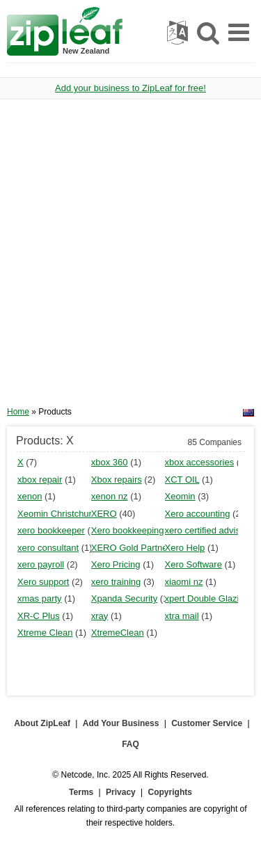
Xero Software (193, 564)
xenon (30, 496)
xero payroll (41, 564)
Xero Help (185, 548)
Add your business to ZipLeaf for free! (130, 88)
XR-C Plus (39, 616)
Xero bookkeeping (128, 530)
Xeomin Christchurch (60, 514)
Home (18, 412)
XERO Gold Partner (131, 548)
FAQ (130, 744)
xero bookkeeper (51, 530)
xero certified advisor (207, 530)
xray (100, 616)
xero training (116, 582)
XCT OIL (182, 480)
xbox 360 (110, 462)
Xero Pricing (116, 564)
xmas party (40, 598)
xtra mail (182, 616)
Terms (81, 792)
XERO (104, 514)
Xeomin (180, 496)
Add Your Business (121, 723)
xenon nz (110, 496)
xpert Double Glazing (207, 598)
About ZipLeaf (42, 723)
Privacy (121, 792)
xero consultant (48, 548)
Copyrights (170, 792)
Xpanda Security (124, 598)
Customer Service (207, 723)
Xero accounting (198, 514)
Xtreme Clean (45, 633)
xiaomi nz (184, 582)
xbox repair (40, 480)
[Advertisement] (130, 258)
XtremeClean (118, 633)
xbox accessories (200, 462)
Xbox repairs (117, 480)
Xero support (43, 582)
